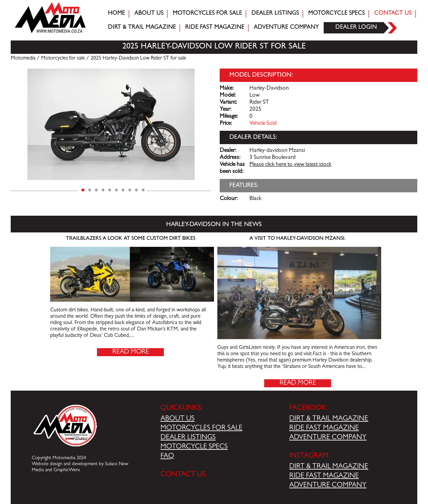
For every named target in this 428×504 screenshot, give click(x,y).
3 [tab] (96, 190)
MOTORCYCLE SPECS (194, 447)
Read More (131, 352)
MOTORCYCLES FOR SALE (201, 428)
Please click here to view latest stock (290, 165)
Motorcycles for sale (207, 14)
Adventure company (286, 28)
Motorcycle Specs (337, 14)
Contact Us (393, 14)
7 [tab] (123, 190)
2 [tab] (90, 190)
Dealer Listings (275, 14)
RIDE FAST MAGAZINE (324, 428)
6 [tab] (116, 190)
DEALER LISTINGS (188, 438)
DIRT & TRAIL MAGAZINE (329, 419)
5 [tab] (110, 190)
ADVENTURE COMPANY (328, 438)
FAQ (167, 457)
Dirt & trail (142, 28)
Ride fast (215, 28)
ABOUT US (178, 419)
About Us (149, 14)
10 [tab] (143, 190)
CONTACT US (183, 475)
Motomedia (23, 59)
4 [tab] (103, 190)
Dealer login (356, 28)
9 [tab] (136, 190)
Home (117, 14)
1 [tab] (83, 190)
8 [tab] (130, 190)
